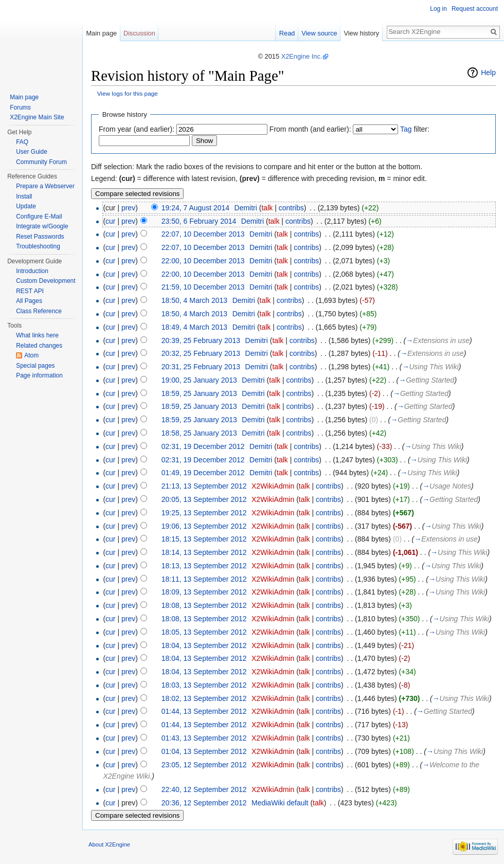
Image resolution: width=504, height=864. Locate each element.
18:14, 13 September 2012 (204, 552)
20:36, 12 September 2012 (204, 803)
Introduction (32, 271)
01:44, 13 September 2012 (204, 711)
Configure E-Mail (39, 217)
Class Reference (39, 311)
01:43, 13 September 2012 (204, 738)
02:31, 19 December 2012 (203, 446)
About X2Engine (109, 844)
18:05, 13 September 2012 (204, 632)
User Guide (32, 152)
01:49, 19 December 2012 (203, 473)
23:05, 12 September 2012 (204, 765)
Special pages (35, 366)
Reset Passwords (40, 237)
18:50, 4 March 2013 (194, 300)
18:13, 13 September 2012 (204, 566)
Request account (475, 9)
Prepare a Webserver (45, 186)
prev (128, 208)
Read (287, 33)
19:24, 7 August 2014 (195, 208)
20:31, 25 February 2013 (201, 367)
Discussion (139, 33)
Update (26, 206)
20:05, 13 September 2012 (204, 499)
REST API (30, 291)
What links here (37, 335)
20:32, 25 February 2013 (201, 353)
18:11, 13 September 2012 (204, 579)
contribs (291, 208)
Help (488, 73)
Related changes (39, 346)
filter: (415, 129)
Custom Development (46, 281)
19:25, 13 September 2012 (204, 513)
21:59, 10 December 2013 (203, 287)
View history (361, 33)
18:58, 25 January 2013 (199, 433)
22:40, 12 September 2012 (204, 789)
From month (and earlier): (310, 129)
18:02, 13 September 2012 (204, 698)
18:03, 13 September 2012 (204, 685)
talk (267, 208)
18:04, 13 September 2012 (204, 645)
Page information (39, 375)
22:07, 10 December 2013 (203, 234)
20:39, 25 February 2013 (201, 340)
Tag (406, 129)
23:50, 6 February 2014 (199, 221)
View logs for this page (128, 93)
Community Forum (41, 162)
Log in (438, 9)
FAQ (22, 142)
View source (319, 33)
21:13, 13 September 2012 (204, 486)
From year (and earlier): (137, 129)
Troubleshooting (38, 246)
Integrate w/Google (42, 226)
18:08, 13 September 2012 (204, 605)
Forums (20, 107)
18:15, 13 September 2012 (204, 539)
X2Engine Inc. (302, 56)
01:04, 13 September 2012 (204, 751)
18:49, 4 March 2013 (194, 327)
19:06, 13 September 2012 (204, 526)
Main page (101, 33)
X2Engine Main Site (37, 117)
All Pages (29, 301)
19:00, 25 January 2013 (199, 380)
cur (110, 221)
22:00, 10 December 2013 (203, 261)
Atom (31, 355)
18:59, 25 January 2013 (199, 393)
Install (24, 196)
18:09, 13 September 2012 (204, 592)
